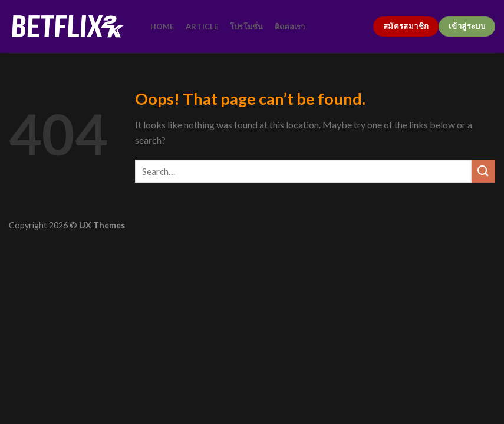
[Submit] (483, 171)
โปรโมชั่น (247, 26)
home (162, 26)
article (202, 26)
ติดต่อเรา (290, 26)
